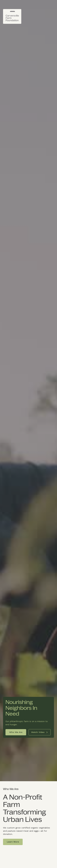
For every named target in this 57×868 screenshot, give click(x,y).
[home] (12, 16)
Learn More (13, 842)
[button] (52, 13)
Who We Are (16, 732)
